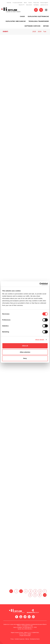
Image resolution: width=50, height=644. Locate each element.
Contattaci (36, 5)
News (25, 3)
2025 (34, 32)
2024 (40, 32)
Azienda (9, 3)
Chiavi (22, 17)
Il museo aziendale (17, 3)
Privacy (12, 639)
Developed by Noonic (35, 639)
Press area (36, 3)
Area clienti (29, 5)
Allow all (25, 346)
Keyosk (46, 26)
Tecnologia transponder (39, 21)
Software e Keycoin (32, 26)
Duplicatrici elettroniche (38, 17)
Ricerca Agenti (44, 3)
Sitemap (27, 639)
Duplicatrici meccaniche (16, 21)
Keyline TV (22, 5)
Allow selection (25, 352)
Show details (40, 340)
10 (40, 595)
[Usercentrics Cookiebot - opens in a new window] (39, 284)
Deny (25, 358)
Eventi (30, 3)
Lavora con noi (44, 5)
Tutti (45, 32)
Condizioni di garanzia (20, 639)
